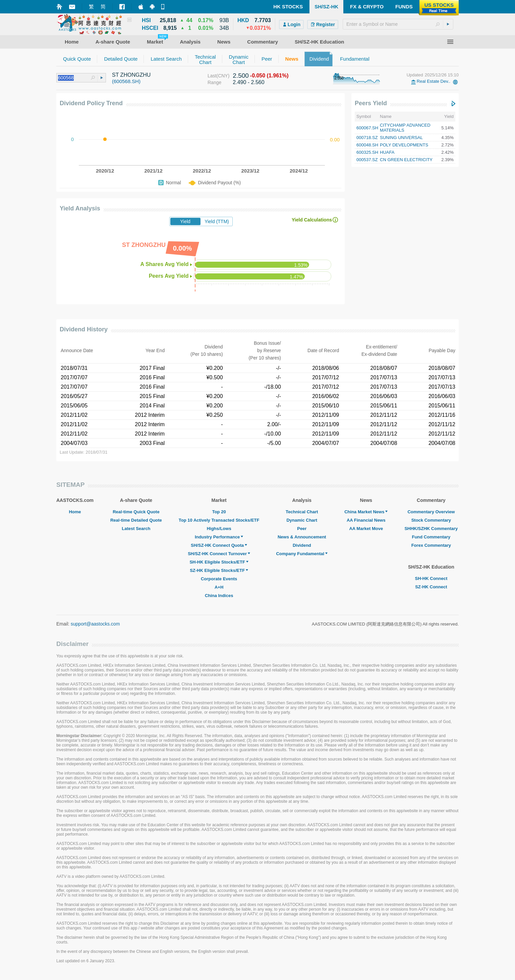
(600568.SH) (126, 81)
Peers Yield (371, 103)
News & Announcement (302, 537)
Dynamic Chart (302, 520)
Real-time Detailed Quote (136, 520)
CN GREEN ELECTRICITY (406, 160)
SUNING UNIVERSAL (401, 138)
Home (75, 512)
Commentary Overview (431, 512)
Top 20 (219, 512)
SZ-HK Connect (431, 587)
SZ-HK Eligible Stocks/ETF (219, 570)
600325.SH (367, 152)
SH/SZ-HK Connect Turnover (219, 554)
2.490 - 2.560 (248, 82)
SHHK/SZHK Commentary (431, 529)
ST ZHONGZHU (131, 75)
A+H (219, 587)
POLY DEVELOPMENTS (404, 145)
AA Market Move (366, 529)
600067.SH (367, 128)
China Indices (219, 596)
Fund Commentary (431, 537)
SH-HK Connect (431, 578)
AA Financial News (366, 520)
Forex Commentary (431, 545)
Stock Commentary (431, 520)
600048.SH (367, 145)
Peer (302, 529)
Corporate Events (219, 579)
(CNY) (223, 76)
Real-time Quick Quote (136, 512)
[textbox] (398, 24)
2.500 (241, 76)
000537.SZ (367, 160)
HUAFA (387, 152)
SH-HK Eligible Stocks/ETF (219, 562)
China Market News (366, 512)
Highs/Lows (219, 529)
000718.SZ (367, 138)
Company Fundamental (302, 554)
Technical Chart (302, 512)
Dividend (302, 545)
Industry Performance (219, 537)
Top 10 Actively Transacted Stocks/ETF (219, 520)
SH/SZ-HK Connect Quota (219, 545)
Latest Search (136, 529)
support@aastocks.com (95, 624)
